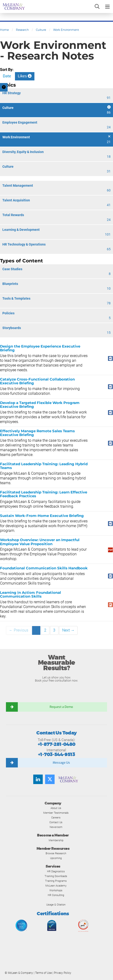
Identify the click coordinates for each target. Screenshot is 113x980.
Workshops (56, 890)
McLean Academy (56, 886)
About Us (56, 808)
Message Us (61, 763)
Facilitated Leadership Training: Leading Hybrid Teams (44, 466)
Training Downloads (56, 876)
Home (4, 30)
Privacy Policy (63, 973)
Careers (56, 817)
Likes (25, 76)
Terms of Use (43, 973)
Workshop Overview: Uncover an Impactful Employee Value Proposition (40, 542)
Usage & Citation (56, 905)
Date (7, 76)
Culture (41, 30)
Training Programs (56, 881)
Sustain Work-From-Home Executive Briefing (42, 516)
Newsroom (56, 827)
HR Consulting (56, 895)
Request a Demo (61, 707)
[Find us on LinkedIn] (38, 779)
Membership (56, 840)
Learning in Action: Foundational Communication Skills (31, 595)
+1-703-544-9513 (56, 755)
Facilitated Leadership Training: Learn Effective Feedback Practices (44, 494)
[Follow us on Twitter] (50, 779)
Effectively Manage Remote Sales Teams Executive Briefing (37, 433)
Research (22, 30)
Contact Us (56, 822)
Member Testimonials (56, 813)
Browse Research (56, 853)
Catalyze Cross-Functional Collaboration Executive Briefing (37, 381)
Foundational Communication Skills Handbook (44, 568)
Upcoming (56, 858)
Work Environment (66, 30)
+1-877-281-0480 (57, 744)
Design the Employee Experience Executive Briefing (40, 348)
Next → (68, 630)
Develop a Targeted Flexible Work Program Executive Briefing (40, 405)
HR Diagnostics (56, 871)
